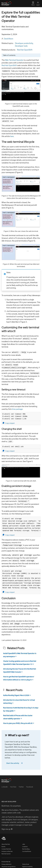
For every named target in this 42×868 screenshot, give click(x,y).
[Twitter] (21, 783)
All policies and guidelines (9, 863)
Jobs (24, 841)
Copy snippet (9, 421)
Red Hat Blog (26, 846)
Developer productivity (24, 43)
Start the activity (15, 760)
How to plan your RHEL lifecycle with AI (18, 720)
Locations (25, 843)
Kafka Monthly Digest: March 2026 (16, 692)
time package (17, 407)
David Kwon (9, 39)
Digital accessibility (27, 863)
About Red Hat (6, 841)
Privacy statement (7, 861)
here (12, 136)
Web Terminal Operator (14, 60)
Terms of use (26, 861)
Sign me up (7, 826)
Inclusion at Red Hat (7, 848)
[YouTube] (13, 783)
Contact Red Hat (6, 846)
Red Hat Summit (6, 850)
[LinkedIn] (5, 783)
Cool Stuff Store (27, 848)
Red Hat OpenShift (25, 50)
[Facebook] (30, 783)
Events (3, 843)
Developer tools (21, 46)
